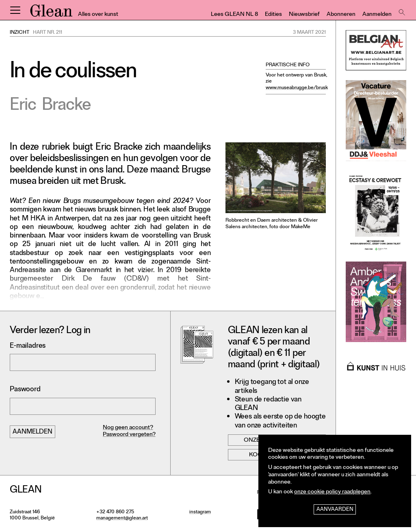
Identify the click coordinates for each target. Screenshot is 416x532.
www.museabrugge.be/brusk (297, 88)
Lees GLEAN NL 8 (234, 15)
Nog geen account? (128, 428)
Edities (273, 15)
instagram (200, 512)
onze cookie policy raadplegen (332, 492)
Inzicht (19, 33)
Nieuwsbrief (304, 15)
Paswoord (25, 390)
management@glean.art (122, 519)
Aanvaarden (335, 510)
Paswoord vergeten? (129, 435)
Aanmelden (377, 15)
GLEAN (51, 13)
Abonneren (341, 15)
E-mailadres (28, 346)
